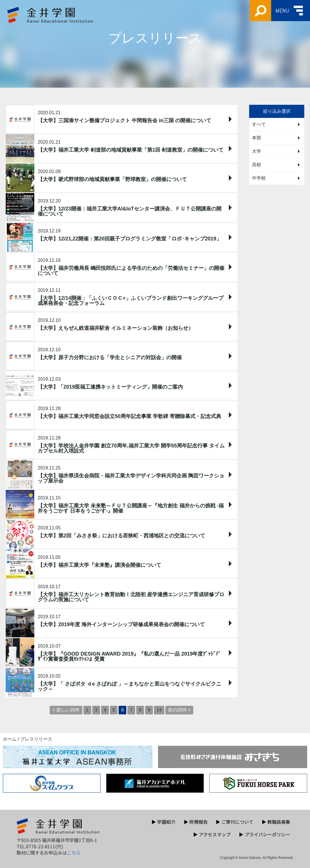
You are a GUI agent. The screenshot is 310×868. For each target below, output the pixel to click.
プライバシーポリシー (265, 834)
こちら (74, 853)
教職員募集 (276, 822)
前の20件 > (179, 710)
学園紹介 (163, 822)
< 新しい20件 (66, 710)
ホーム (10, 739)
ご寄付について (235, 822)
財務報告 (196, 822)
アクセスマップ (212, 834)
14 (159, 710)
